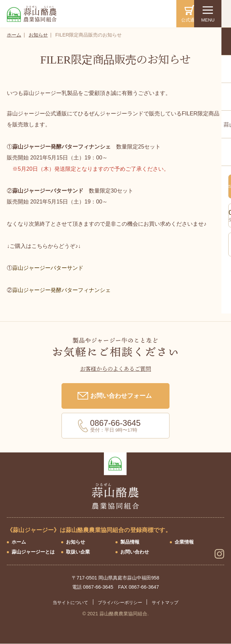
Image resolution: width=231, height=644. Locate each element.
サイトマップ (165, 603)
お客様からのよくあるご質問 (116, 369)
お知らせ (38, 35)
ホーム (14, 35)
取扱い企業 (78, 552)
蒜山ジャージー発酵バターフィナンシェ (64, 290)
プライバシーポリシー (120, 603)
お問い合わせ (135, 552)
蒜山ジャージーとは (33, 552)
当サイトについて (70, 603)
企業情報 (184, 542)
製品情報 (130, 542)
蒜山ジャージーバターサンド (48, 268)
